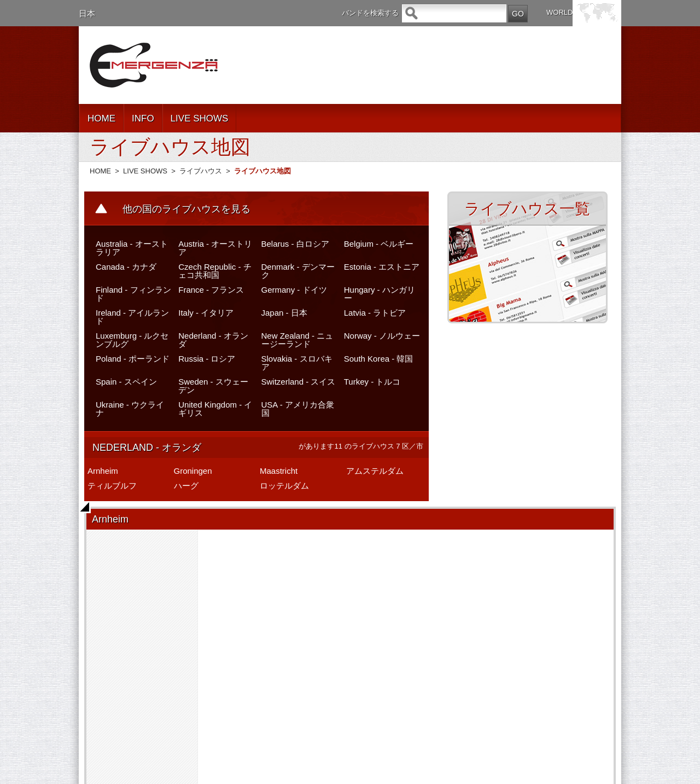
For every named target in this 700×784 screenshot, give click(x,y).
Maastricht (279, 471)
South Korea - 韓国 (379, 359)
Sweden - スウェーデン (213, 386)
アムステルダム (375, 471)
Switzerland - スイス (299, 382)
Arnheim (103, 471)
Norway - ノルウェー (382, 336)
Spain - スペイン (126, 382)
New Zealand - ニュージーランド (297, 340)
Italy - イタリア (206, 313)
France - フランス (211, 290)
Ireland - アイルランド (132, 317)
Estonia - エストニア (382, 267)
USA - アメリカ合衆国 (298, 409)
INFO (143, 118)
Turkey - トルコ (372, 382)
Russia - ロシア (207, 359)
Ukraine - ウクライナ (130, 409)
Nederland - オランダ (213, 340)
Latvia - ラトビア (375, 313)
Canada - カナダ (126, 267)
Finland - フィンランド (133, 294)
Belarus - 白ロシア (295, 244)
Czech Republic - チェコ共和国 (215, 271)
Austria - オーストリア (215, 248)
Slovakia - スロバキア (297, 363)
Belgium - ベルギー (379, 244)
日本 (87, 13)
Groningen (193, 471)
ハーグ (186, 486)
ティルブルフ (112, 486)
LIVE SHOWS (200, 118)
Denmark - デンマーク (298, 271)
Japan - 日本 (284, 313)
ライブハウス (201, 171)
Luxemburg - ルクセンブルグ (132, 340)
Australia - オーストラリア (132, 248)
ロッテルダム (284, 486)
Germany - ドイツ (294, 290)
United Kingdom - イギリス (215, 409)
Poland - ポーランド (133, 359)
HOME (101, 118)
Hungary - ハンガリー (380, 294)
